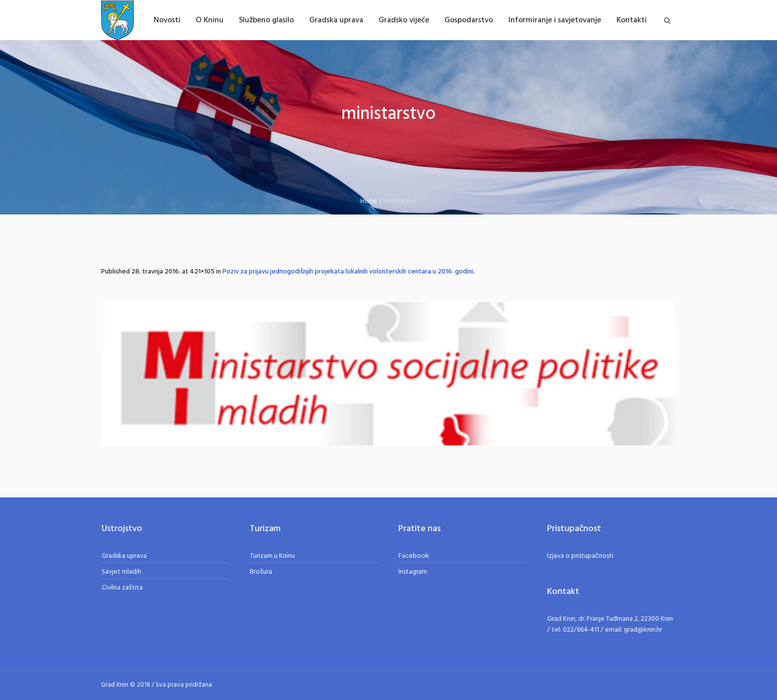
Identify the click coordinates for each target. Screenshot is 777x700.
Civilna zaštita (122, 588)
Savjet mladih (121, 572)
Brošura (261, 572)
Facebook (414, 556)
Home (369, 201)
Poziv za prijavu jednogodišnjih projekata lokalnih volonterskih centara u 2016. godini (348, 272)
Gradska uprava (124, 556)
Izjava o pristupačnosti (580, 556)
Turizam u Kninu (272, 556)
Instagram (413, 572)
